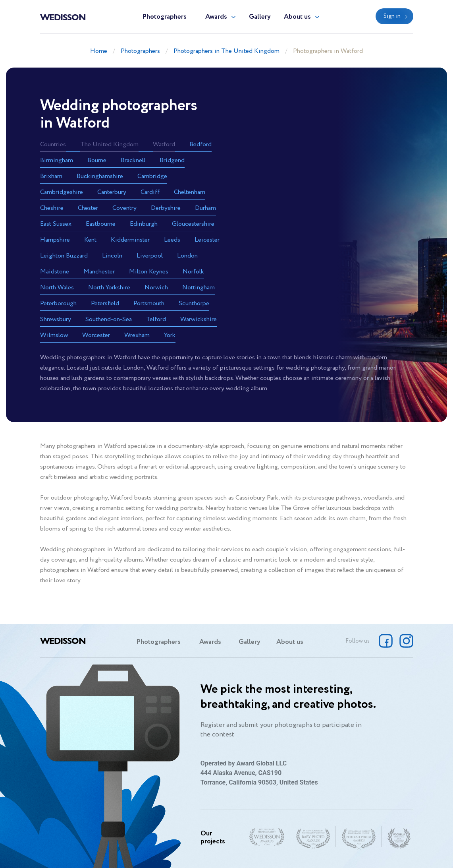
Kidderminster (130, 240)
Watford (164, 144)
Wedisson (63, 17)
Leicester (207, 240)
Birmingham (57, 160)
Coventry (124, 208)
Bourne (97, 160)
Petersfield (105, 303)
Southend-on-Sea (109, 319)
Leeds (172, 240)
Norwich (156, 288)
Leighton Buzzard (64, 256)
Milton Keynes (149, 272)
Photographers (164, 17)
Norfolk (193, 272)
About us (297, 17)
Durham (205, 208)
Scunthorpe (194, 303)
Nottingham (199, 288)
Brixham (51, 176)
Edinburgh (144, 224)
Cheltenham (190, 192)
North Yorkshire (109, 288)
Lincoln (112, 256)
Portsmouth (149, 303)
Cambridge (152, 176)
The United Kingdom (109, 144)
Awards (216, 17)
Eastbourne (101, 224)
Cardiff (150, 192)
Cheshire (52, 208)
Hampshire (55, 240)
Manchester (99, 272)
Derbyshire (166, 208)
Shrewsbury (56, 319)
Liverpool (150, 256)
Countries (53, 144)
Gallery (260, 17)
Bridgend (172, 160)
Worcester (96, 335)
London (187, 256)
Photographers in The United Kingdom (226, 51)
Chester (88, 208)
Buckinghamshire (100, 176)
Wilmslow (54, 335)
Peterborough (58, 303)
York (170, 335)
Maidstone (55, 272)
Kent (90, 240)
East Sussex (56, 224)
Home (99, 51)
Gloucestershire (193, 224)
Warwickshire (199, 319)
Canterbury (112, 192)
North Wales (57, 288)
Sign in (392, 16)
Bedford (200, 144)
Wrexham (137, 335)
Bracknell (133, 160)
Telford (156, 319)
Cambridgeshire (62, 192)
